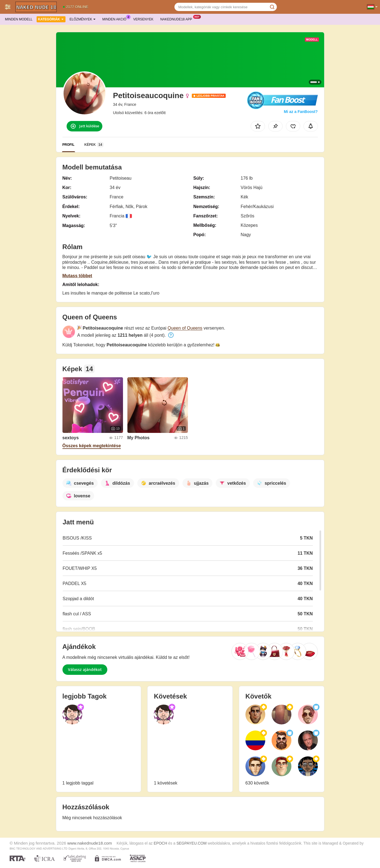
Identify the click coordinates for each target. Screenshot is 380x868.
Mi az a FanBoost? (301, 112)
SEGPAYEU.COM (192, 843)
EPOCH (161, 843)
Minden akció (116, 19)
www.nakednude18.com (89, 843)
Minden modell (19, 19)
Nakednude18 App (178, 19)
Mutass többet (77, 276)
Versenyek (143, 19)
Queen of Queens (185, 328)
